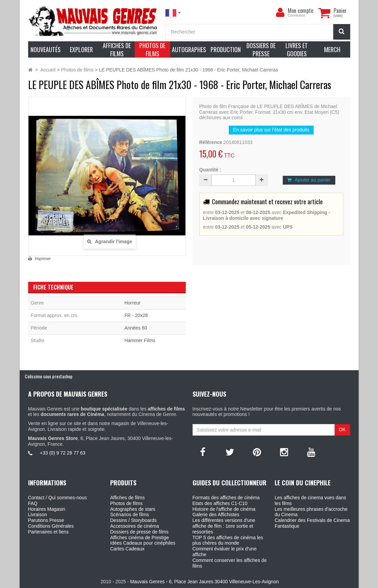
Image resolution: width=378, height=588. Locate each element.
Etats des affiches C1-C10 (220, 503)
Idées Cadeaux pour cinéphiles (143, 543)
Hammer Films (140, 340)
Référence (211, 142)
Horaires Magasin (47, 509)
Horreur (132, 303)
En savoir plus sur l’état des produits (271, 130)
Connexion (297, 15)
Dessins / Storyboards (133, 520)
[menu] (280, 13)
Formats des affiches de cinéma (226, 498)
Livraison (38, 514)
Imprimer (43, 259)
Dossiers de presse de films (139, 532)
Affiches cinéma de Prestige (140, 538)
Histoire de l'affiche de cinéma (224, 509)
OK (342, 429)
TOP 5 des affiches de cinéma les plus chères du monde (228, 540)
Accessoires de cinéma (135, 526)
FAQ (33, 503)
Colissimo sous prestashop (49, 376)
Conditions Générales (51, 526)
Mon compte (301, 10)
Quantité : (210, 170)
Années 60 (136, 328)
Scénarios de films (130, 514)
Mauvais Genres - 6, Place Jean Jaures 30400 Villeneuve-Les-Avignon (204, 582)
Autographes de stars (133, 509)
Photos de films (126, 503)
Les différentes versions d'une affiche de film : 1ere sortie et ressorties (224, 526)
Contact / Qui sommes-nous (58, 498)
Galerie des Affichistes (216, 514)
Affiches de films (127, 498)
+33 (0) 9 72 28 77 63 (63, 453)
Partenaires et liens (48, 532)
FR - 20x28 (136, 315)
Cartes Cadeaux (127, 549)
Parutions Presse (46, 520)
